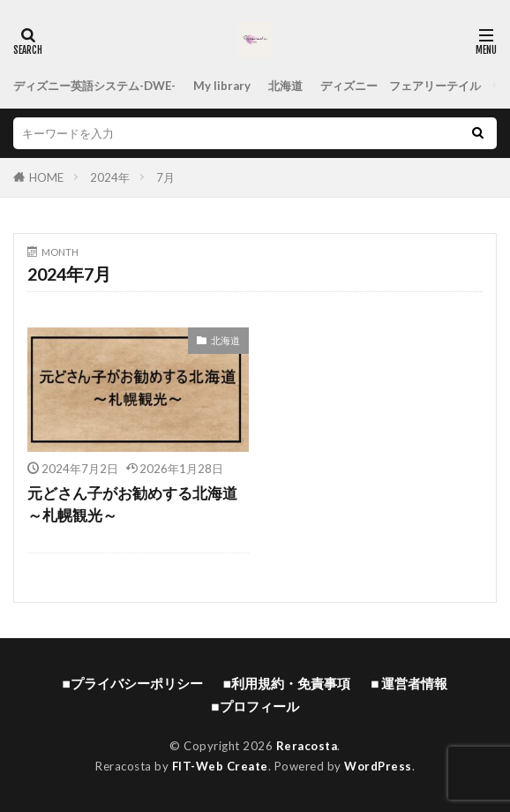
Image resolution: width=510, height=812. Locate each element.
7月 (165, 177)
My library (222, 86)
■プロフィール (255, 706)
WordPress (378, 766)
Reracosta (307, 746)
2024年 (110, 177)
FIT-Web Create (220, 766)
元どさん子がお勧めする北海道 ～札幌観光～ (132, 504)
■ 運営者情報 (409, 683)
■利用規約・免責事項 (287, 683)
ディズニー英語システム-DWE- (94, 86)
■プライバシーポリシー (133, 683)
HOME (46, 177)
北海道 (285, 86)
